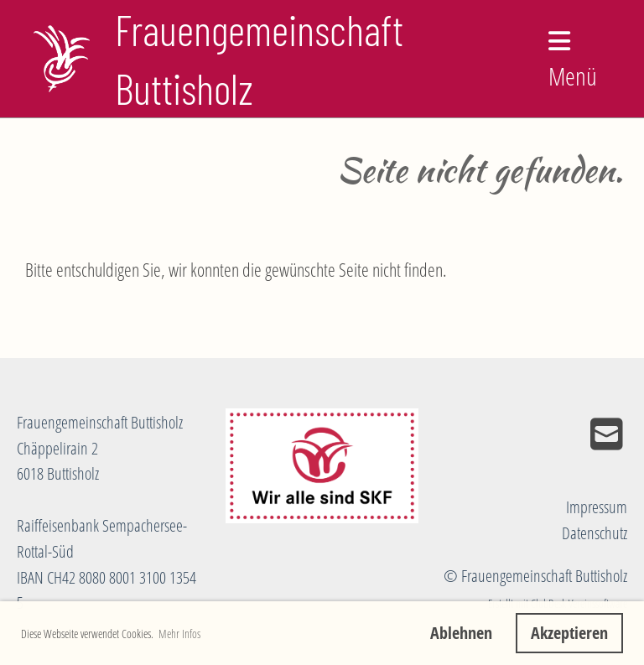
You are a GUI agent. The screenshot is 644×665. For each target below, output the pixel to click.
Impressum (597, 507)
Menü (573, 61)
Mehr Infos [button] (179, 634)
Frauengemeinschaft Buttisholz (259, 59)
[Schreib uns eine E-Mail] (607, 434)
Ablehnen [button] (461, 633)
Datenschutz (595, 533)
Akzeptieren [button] (569, 633)
